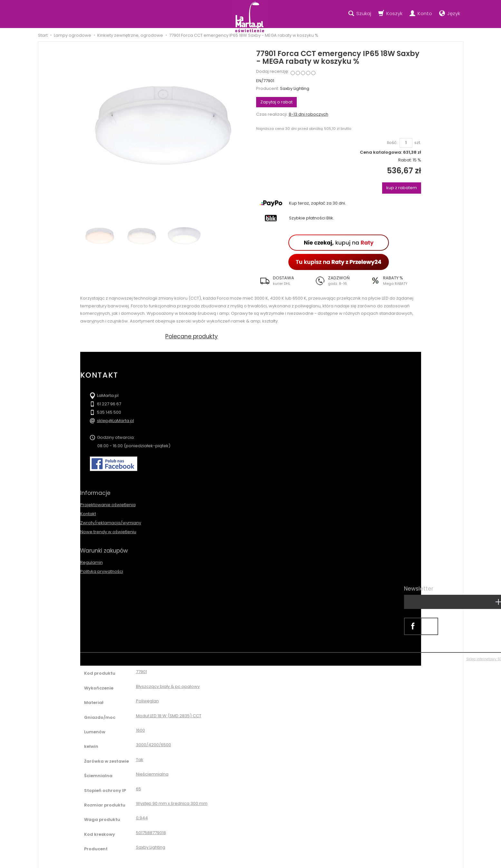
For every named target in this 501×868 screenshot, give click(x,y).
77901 (141, 667)
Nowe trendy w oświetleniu (108, 530)
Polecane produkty (192, 336)
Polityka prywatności (102, 566)
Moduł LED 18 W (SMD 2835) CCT (169, 711)
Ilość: (392, 143)
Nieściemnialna (152, 769)
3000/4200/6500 (154, 740)
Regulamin (92, 557)
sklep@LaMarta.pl (116, 421)
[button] (284, 281)
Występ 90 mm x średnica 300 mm (172, 799)
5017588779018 (151, 828)
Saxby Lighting (295, 88)
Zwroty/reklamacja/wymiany (111, 521)
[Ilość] (406, 143)
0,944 (142, 813)
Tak (140, 754)
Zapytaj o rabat (276, 102)
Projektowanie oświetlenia (108, 502)
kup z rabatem (402, 188)
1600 (140, 725)
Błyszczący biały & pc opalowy (168, 681)
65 (139, 784)
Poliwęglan (147, 696)
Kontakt (88, 511)
